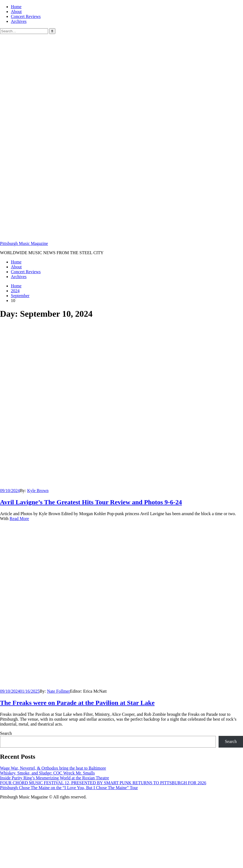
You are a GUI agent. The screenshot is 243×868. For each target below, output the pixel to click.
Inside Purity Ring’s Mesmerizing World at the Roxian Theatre (55, 778)
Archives (19, 21)
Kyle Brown (38, 491)
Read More (19, 519)
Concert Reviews (26, 16)
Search (6, 733)
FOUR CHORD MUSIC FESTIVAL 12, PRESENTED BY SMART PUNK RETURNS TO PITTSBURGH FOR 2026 (103, 783)
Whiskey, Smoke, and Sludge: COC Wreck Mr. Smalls (47, 773)
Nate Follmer (59, 691)
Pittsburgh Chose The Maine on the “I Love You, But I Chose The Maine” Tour (69, 788)
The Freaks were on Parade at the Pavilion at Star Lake (77, 703)
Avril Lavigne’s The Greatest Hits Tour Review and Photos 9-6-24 (91, 502)
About (16, 12)
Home (16, 7)
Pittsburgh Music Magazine (24, 243)
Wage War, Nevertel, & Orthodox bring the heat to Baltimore (53, 768)
